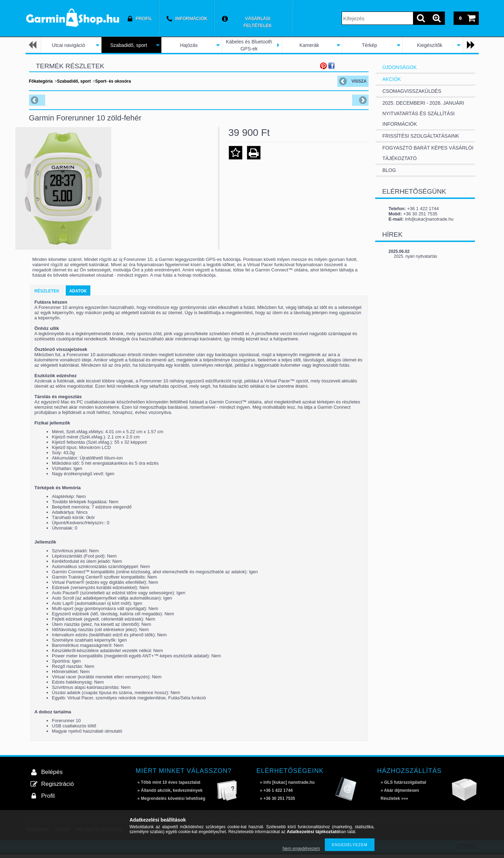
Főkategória (41, 81)
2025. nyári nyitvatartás (415, 256)
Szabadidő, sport (129, 45)
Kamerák (309, 45)
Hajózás (189, 45)
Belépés (52, 776)
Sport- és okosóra (113, 81)
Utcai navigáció (68, 45)
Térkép (370, 45)
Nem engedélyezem (301, 849)
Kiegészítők (429, 45)
